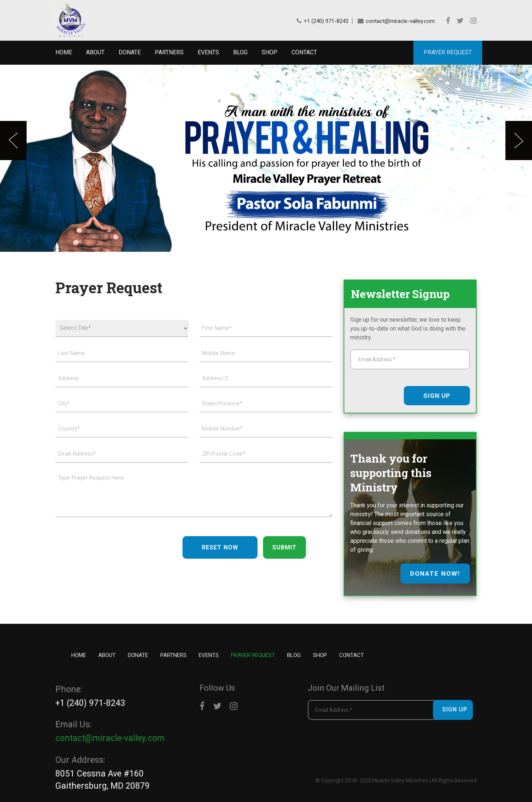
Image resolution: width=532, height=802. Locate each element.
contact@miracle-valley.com (400, 21)
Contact (304, 52)
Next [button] (519, 141)
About (95, 52)
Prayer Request (253, 655)
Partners (169, 52)
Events (208, 52)
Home (64, 52)
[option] (266, 158)
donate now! (435, 573)
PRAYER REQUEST (448, 52)
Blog (240, 52)
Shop (270, 52)
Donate (130, 52)
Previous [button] (13, 141)
